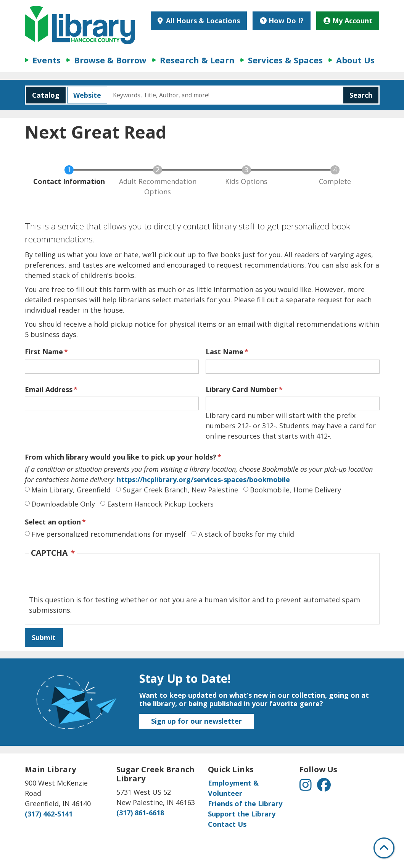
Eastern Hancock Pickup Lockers (160, 504)
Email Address (49, 389)
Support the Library (242, 814)
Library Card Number (242, 389)
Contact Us (227, 824)
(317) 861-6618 (140, 813)
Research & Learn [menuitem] (197, 60)
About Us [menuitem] (355, 60)
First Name (44, 352)
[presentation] (87, 580)
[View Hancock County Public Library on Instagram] (307, 787)
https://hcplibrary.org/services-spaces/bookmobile (202, 479)
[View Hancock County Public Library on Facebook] (324, 787)
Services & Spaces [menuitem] (285, 60)
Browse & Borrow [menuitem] (110, 60)
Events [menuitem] (47, 60)
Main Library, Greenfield (71, 490)
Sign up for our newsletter (196, 721)
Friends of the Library (245, 803)
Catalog (43, 95)
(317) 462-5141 (49, 814)
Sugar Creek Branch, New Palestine (180, 490)
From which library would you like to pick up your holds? (121, 457)
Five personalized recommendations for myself (109, 534)
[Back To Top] (384, 848)
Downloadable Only (63, 504)
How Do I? (282, 21)
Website (84, 95)
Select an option (53, 522)
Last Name (225, 352)
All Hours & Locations (202, 21)
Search (361, 95)
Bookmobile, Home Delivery (295, 490)
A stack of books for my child (246, 534)
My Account (348, 21)
